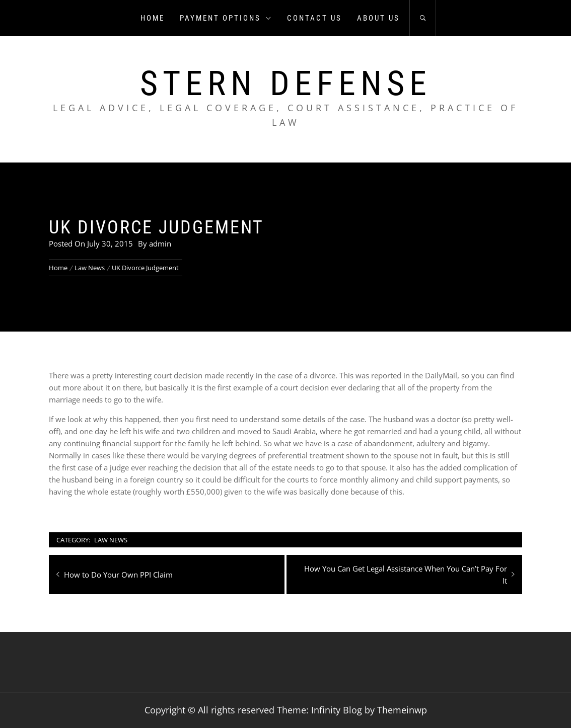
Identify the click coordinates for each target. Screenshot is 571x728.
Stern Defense (286, 84)
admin (160, 244)
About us (378, 18)
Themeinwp (402, 710)
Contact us (314, 18)
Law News (111, 540)
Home (153, 18)
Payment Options (226, 18)
